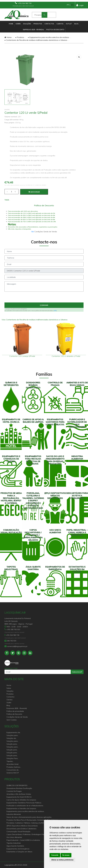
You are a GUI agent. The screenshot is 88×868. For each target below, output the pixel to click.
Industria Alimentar (14, 814)
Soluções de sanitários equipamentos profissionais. (12, 738)
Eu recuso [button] (66, 855)
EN (72, 5)
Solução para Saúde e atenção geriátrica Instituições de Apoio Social (13, 744)
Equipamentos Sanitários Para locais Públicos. (24, 803)
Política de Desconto (55, 30)
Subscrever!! (77, 672)
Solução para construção (12, 756)
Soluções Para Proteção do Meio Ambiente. (13, 759)
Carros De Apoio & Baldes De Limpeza (21, 800)
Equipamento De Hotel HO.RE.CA (19, 797)
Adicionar (34, 192)
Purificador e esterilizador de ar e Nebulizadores (25, 806)
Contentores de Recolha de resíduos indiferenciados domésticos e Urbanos (36, 40)
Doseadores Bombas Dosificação (19, 788)
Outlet (69, 24)
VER (55, 311)
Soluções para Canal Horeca (12, 736)
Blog (76, 24)
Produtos (38, 24)
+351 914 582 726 (23, 3)
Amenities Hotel (12, 764)
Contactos (49, 24)
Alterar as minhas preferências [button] (62, 860)
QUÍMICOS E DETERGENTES (17, 785)
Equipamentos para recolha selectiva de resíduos (48, 37)
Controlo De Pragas (14, 791)
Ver (33, 232)
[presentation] (44, 298)
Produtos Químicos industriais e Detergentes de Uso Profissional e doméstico (14, 767)
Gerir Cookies (12, 720)
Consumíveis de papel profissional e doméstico (14, 770)
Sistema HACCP (13, 773)
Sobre (18, 24)
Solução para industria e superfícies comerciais (12, 753)
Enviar (44, 305)
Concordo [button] (55, 855)
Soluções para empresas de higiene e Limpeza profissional (13, 747)
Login (80, 5)
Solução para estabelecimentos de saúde (13, 750)
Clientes (60, 24)
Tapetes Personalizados (12, 761)
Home (11, 24)
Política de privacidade (15, 711)
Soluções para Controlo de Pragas (14, 741)
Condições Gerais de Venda (17, 717)
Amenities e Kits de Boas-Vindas (19, 794)
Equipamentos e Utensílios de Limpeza (21, 808)
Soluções (27, 24)
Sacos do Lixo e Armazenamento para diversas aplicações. (29, 817)
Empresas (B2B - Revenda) (33, 30)
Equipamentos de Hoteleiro (13, 733)
